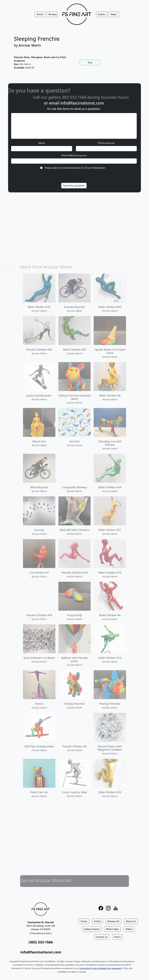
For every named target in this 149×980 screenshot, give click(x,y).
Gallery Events (92, 929)
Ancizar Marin (30, 45)
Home (84, 921)
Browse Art (113, 921)
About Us (131, 921)
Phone (106, 143)
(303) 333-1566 (41, 942)
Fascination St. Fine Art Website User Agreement (101, 968)
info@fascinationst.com (82, 103)
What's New (112, 929)
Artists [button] (40, 14)
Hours (117, 937)
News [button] (114, 14)
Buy (90, 62)
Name (42, 143)
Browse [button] (53, 14)
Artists (97, 921)
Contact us (102, 937)
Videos (129, 929)
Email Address (74, 155)
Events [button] (102, 14)
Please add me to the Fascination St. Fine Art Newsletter (75, 168)
